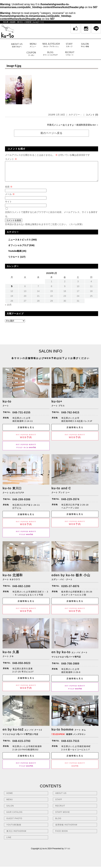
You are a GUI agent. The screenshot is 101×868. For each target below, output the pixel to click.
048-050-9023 (21, 667)
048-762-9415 (70, 416)
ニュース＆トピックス (20, 244)
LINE (9, 841)
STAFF (59, 803)
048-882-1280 (21, 590)
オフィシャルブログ (18, 249)
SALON (10, 810)
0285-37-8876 (70, 590)
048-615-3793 (21, 745)
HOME (10, 797)
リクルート (14, 261)
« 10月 (8, 309)
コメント (11, 159)
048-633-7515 (70, 745)
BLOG (58, 822)
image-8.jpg (14, 66)
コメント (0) (92, 115)
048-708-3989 (70, 667)
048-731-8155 (21, 416)
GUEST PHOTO (14, 822)
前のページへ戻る (51, 133)
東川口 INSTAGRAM (16, 835)
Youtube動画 (15, 255)
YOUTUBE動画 (14, 829)
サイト (8, 205)
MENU (10, 803)
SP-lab (67, 852)
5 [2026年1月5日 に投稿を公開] (12, 290)
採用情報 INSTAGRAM (66, 829)
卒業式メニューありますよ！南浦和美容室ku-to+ (72, 125)
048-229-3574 (70, 503)
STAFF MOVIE (63, 816)
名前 (9, 191)
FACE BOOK (62, 835)
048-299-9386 (21, 503)
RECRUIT (60, 810)
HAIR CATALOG (15, 816)
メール (10, 198)
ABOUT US (61, 797)
